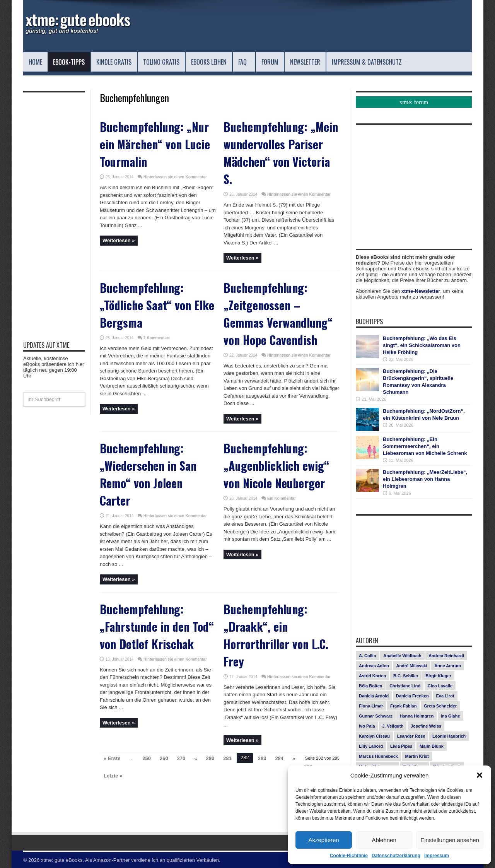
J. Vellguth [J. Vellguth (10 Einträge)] (393, 726)
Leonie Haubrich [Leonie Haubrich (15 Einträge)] (449, 736)
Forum (270, 62)
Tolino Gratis (161, 62)
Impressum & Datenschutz (370, 62)
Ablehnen (384, 840)
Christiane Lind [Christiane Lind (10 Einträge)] (405, 686)
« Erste (112, 758)
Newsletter (305, 62)
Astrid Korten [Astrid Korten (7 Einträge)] (372, 676)
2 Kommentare (157, 338)
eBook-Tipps (69, 62)
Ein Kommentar (282, 498)
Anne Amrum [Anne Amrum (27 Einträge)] (448, 666)
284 (279, 758)
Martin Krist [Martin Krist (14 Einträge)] (417, 756)
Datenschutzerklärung (396, 856)
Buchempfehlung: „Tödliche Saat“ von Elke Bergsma (157, 305)
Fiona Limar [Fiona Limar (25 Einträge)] (371, 706)
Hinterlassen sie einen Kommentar (175, 177)
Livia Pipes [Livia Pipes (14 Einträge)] (401, 746)
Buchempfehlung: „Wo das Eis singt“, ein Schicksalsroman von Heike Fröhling (422, 345)
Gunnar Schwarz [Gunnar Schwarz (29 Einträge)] (376, 716)
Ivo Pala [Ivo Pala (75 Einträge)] (367, 726)
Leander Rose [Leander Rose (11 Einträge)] (411, 736)
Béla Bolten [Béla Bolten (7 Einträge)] (371, 686)
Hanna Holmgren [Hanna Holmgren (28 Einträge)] (416, 716)
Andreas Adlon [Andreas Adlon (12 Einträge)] (374, 666)
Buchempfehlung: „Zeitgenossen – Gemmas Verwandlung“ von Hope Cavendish (278, 314)
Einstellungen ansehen (450, 840)
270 (181, 758)
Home (35, 62)
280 (210, 758)
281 (227, 758)
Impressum (437, 856)
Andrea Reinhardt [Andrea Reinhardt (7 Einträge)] (446, 656)
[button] (480, 775)
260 (164, 758)
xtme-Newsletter (421, 291)
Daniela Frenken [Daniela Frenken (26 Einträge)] (412, 696)
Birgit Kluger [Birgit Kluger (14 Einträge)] (438, 676)
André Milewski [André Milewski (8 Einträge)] (411, 666)
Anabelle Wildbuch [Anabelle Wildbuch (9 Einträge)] (402, 656)
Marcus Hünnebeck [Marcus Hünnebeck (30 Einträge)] (378, 756)
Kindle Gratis (114, 62)
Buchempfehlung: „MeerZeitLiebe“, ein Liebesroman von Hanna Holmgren (425, 479)
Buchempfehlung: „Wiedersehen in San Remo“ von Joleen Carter (148, 474)
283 (262, 758)
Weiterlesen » (119, 240)
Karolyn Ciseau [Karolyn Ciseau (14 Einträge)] (374, 736)
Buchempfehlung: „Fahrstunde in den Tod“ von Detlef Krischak (157, 626)
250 (147, 758)
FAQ (245, 62)
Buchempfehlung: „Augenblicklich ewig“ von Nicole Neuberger (276, 466)
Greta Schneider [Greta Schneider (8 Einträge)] (440, 706)
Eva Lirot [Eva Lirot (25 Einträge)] (445, 696)
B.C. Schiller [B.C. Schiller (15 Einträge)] (406, 676)
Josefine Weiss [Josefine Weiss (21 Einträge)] (426, 726)
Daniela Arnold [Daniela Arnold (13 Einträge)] (374, 696)
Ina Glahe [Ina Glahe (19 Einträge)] (451, 716)
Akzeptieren (323, 840)
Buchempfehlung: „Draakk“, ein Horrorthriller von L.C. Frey (276, 635)
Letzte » (113, 776)
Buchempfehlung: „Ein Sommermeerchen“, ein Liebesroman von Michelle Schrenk (425, 446)
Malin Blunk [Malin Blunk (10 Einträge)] (432, 746)
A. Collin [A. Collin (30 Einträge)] (368, 656)
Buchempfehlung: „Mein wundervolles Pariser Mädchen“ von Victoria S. (281, 153)
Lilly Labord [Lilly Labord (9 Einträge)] (371, 746)
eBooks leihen (209, 62)
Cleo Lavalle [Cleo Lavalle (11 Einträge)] (440, 686)
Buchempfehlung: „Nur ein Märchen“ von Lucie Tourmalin (155, 144)
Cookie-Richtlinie (349, 856)
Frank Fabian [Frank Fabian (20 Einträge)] (403, 706)
